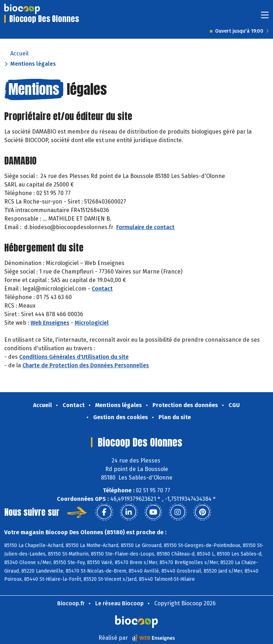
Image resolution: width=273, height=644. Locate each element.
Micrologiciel (92, 323)
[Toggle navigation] (265, 17)
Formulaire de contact (145, 227)
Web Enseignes (50, 323)
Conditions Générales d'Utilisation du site (74, 357)
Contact (102, 289)
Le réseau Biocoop (119, 603)
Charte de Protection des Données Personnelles (86, 365)
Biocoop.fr (71, 603)
